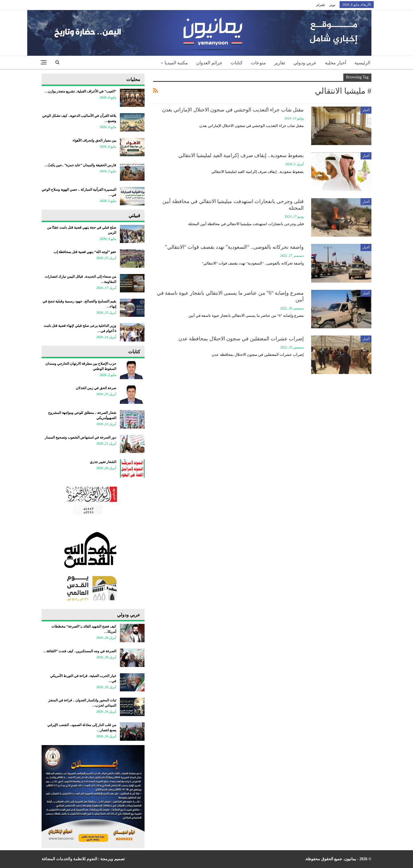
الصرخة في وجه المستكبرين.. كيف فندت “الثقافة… (80, 651)
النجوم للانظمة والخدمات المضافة (69, 859)
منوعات (258, 63)
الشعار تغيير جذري (103, 462)
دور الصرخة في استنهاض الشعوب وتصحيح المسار (80, 437)
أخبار (366, 110)
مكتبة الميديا (176, 63)
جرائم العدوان (209, 63)
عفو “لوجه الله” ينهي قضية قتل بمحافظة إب (85, 252)
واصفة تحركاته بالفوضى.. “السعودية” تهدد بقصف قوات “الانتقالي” (234, 247)
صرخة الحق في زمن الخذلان (96, 388)
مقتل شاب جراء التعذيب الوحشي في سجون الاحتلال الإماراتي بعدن (233, 110)
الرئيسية (362, 63)
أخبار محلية (336, 63)
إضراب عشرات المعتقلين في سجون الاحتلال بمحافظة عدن (241, 339)
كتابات (237, 63)
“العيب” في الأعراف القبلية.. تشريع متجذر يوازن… (80, 91)
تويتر (332, 5)
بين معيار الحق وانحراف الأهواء (94, 140)
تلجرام (321, 5)
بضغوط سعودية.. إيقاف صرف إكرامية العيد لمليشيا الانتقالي (241, 155)
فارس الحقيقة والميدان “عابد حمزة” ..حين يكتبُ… (80, 165)
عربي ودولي (305, 63)
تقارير (280, 63)
